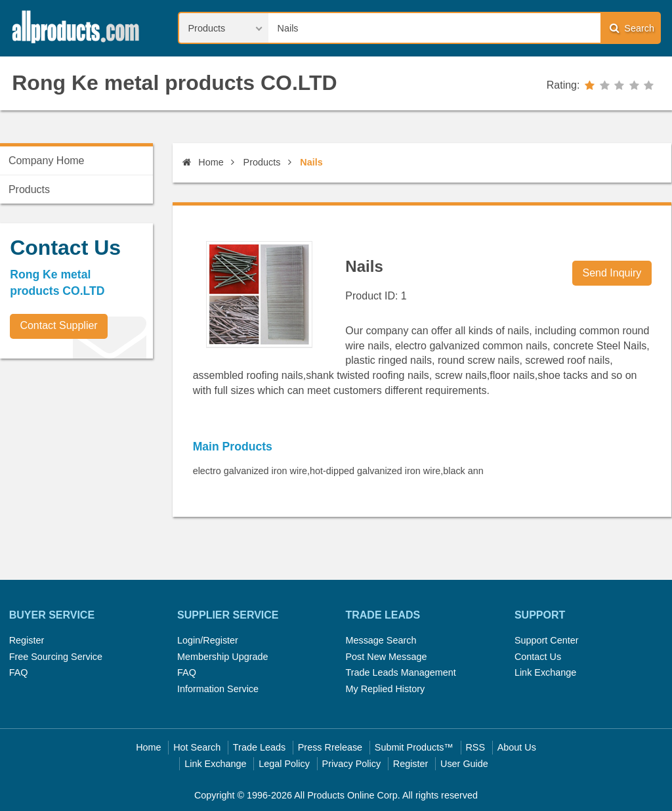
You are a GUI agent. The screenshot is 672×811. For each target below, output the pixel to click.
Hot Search (197, 747)
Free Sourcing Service (56, 657)
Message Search (381, 640)
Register (27, 640)
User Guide (464, 764)
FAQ (19, 672)
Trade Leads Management (400, 672)
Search (632, 28)
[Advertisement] (98, 460)
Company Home (47, 161)
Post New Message (386, 657)
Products (262, 162)
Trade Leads (259, 747)
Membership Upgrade (222, 657)
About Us (517, 747)
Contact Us (538, 657)
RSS (475, 747)
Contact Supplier (58, 325)
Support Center (547, 640)
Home (203, 162)
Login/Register (208, 640)
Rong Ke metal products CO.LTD (174, 83)
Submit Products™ (414, 747)
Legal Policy (284, 764)
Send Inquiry (612, 273)
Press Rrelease (330, 747)
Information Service (218, 689)
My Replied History (385, 689)
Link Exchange (545, 672)
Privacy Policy (352, 764)
